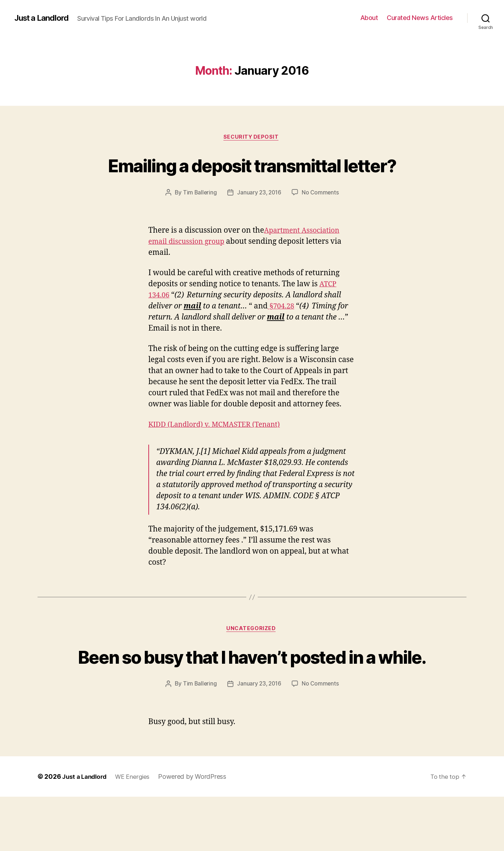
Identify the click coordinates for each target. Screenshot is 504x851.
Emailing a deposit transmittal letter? (252, 178)
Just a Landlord (44, 18)
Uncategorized (252, 657)
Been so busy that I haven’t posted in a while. (252, 697)
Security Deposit (252, 138)
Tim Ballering (199, 219)
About (369, 18)
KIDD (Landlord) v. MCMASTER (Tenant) (219, 452)
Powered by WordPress (197, 831)
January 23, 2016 (259, 219)
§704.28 (282, 333)
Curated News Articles (420, 18)
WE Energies (137, 831)
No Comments (322, 219)
